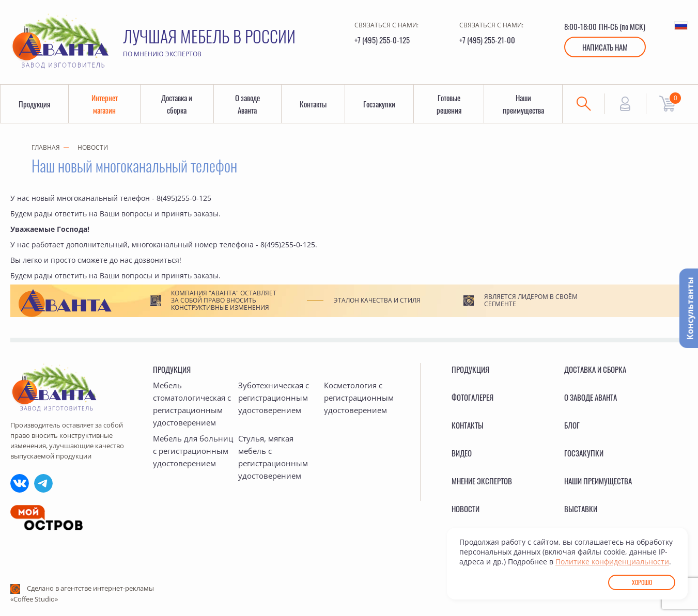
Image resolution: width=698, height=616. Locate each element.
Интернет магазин (105, 104)
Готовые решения (449, 104)
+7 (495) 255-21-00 (487, 40)
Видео (462, 453)
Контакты (313, 104)
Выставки (581, 509)
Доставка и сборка (177, 104)
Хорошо (642, 582)
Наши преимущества (523, 104)
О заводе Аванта (247, 104)
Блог (572, 425)
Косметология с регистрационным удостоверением (359, 398)
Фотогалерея (472, 397)
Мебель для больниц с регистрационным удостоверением (193, 451)
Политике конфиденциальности (612, 562)
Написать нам (605, 47)
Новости (93, 147)
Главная (46, 147)
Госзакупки (379, 104)
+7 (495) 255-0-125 (382, 40)
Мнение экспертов (482, 481)
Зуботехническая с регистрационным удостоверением (274, 398)
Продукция (34, 104)
